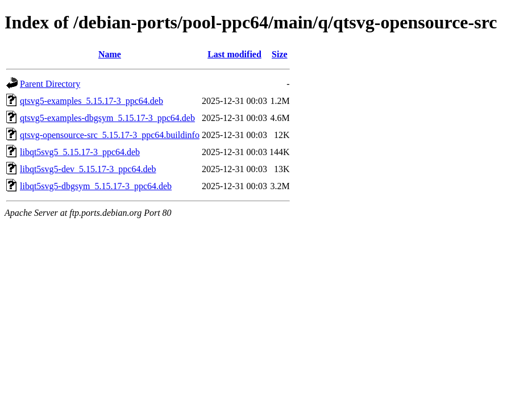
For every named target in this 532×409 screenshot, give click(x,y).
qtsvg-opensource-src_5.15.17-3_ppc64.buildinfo (110, 135)
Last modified (234, 54)
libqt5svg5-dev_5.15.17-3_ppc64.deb (88, 169)
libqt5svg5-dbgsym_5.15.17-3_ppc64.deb (96, 186)
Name (110, 54)
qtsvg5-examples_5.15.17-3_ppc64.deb (92, 101)
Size (280, 54)
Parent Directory (50, 84)
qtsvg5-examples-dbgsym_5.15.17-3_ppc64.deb (107, 118)
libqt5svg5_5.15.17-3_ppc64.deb (80, 152)
